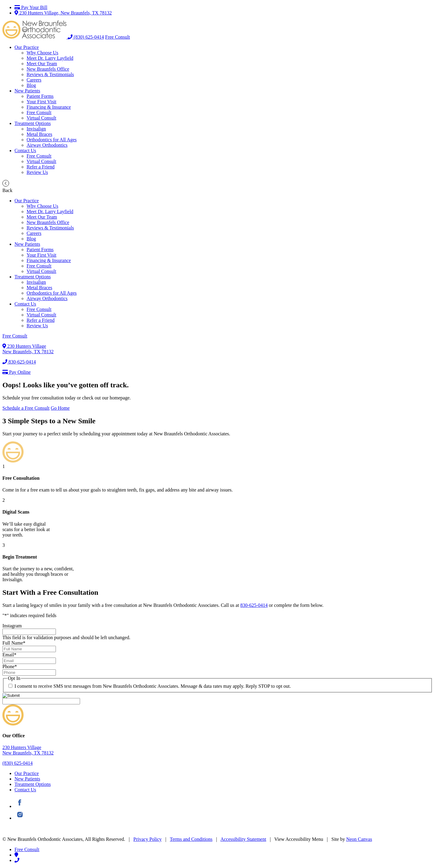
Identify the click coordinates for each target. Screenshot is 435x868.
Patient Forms (40, 96)
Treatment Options (33, 123)
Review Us (37, 172)
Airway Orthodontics (47, 145)
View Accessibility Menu (299, 839)
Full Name (14, 643)
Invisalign (36, 129)
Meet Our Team (42, 64)
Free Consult (118, 37)
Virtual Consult (41, 118)
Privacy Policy (148, 839)
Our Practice (27, 47)
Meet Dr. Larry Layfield (50, 58)
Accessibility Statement (243, 839)
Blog (31, 85)
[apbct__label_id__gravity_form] (41, 701)
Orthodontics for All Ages (52, 140)
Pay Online (17, 372)
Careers (34, 80)
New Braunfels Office (48, 69)
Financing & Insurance (49, 107)
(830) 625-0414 (86, 37)
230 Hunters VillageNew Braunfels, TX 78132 (28, 349)
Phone (10, 666)
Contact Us (25, 151)
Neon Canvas (359, 839)
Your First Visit (42, 102)
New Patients (27, 91)
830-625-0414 (19, 362)
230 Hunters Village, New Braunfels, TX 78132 (63, 13)
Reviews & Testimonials (50, 74)
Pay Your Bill (31, 7)
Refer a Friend (40, 167)
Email (9, 655)
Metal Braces (39, 134)
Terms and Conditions (191, 839)
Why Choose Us (42, 53)
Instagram (12, 626)
